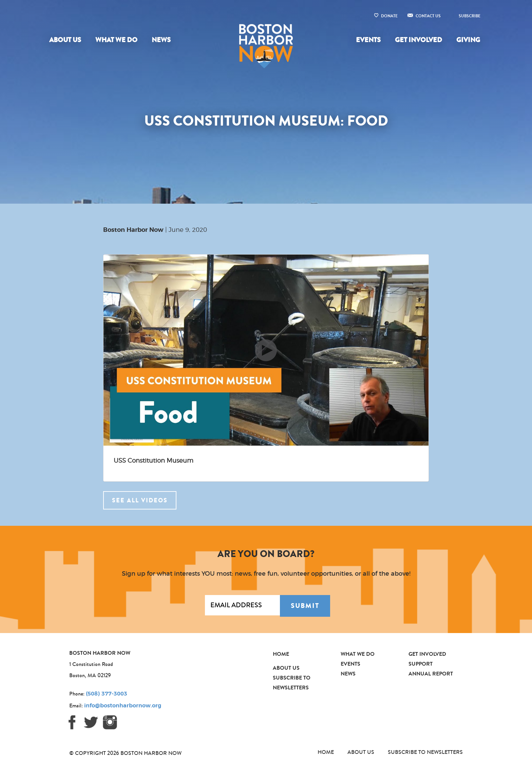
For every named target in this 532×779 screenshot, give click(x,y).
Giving (468, 40)
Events (368, 40)
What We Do (116, 40)
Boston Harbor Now (133, 230)
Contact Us (428, 16)
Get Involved (419, 40)
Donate (389, 16)
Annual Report (431, 674)
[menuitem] (66, 40)
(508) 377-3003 (107, 694)
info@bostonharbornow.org (123, 706)
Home (281, 654)
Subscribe (470, 16)
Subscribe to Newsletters (425, 752)
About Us (65, 40)
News (161, 40)
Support (421, 664)
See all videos (140, 500)
